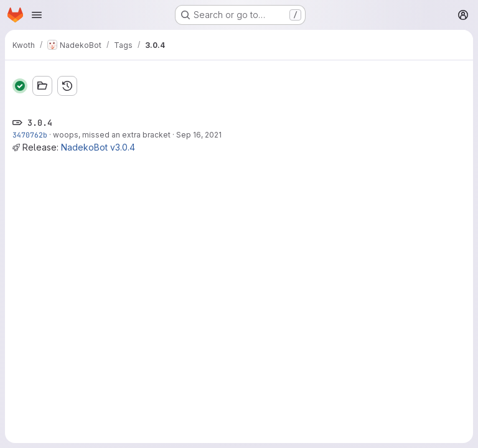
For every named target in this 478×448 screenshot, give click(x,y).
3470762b (30, 135)
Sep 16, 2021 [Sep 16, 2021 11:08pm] (199, 135)
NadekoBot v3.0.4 (98, 147)
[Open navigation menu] (37, 15)
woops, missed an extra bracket (112, 135)
